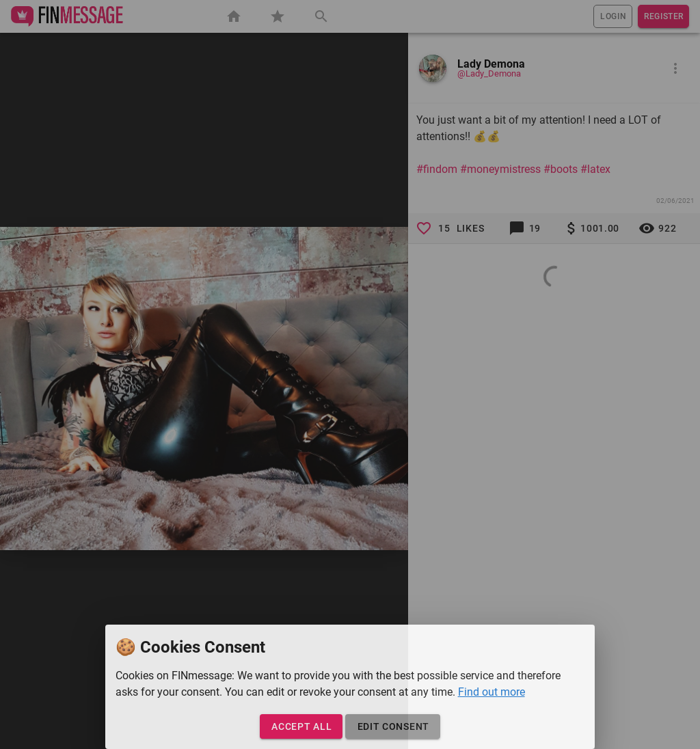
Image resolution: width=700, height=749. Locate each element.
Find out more (492, 692)
